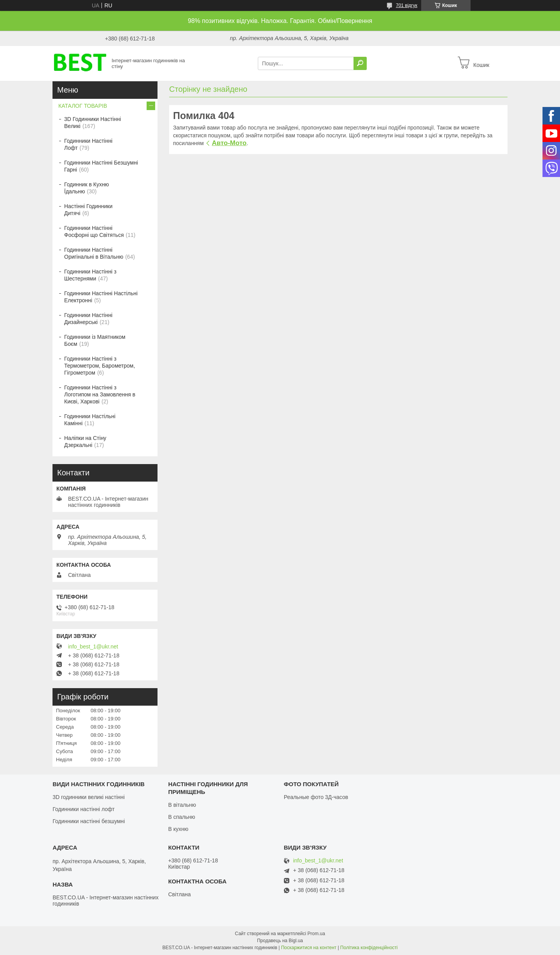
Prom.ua (316, 934)
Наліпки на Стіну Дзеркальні (85, 442)
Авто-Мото (229, 143)
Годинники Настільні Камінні (90, 420)
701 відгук (407, 5)
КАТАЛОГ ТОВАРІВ (83, 106)
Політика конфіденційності (369, 948)
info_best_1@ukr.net (93, 647)
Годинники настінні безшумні (89, 821)
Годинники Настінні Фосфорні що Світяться (94, 231)
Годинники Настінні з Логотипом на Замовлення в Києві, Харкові (100, 394)
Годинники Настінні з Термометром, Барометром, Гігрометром (100, 366)
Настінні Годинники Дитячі (88, 210)
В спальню (181, 817)
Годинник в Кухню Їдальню (87, 188)
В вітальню (182, 805)
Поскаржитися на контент (309, 948)
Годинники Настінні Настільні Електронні (101, 297)
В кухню (178, 829)
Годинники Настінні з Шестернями (90, 275)
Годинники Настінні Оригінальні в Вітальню (94, 253)
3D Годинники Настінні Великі (93, 123)
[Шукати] (360, 63)
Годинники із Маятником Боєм (95, 340)
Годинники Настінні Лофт (88, 144)
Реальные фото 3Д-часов (316, 797)
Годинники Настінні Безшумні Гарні (101, 166)
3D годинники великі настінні (89, 797)
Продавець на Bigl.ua (280, 941)
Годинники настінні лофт (83, 809)
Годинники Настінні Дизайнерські (88, 319)
